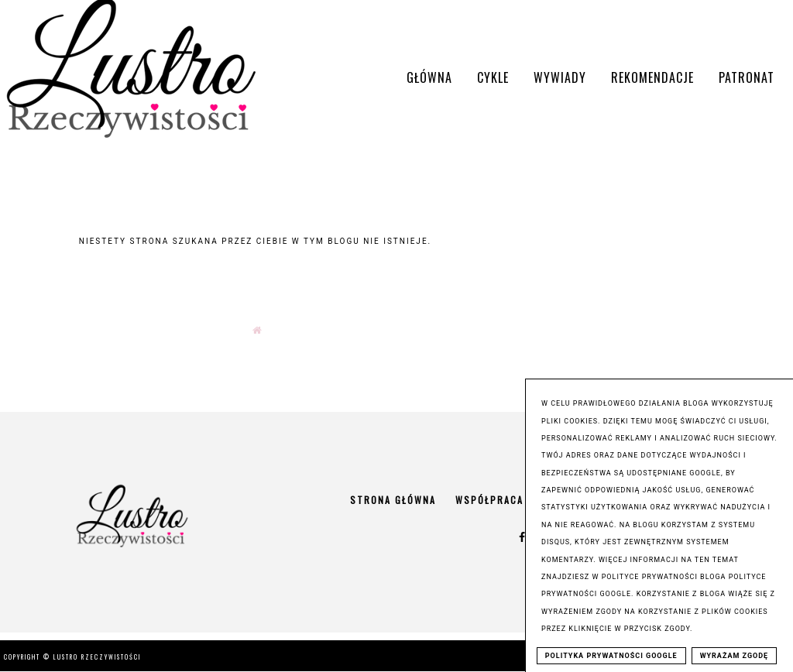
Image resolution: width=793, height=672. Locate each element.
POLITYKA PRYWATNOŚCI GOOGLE (611, 656)
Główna (429, 77)
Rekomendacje (652, 77)
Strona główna (393, 500)
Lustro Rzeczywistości (97, 657)
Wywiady (560, 77)
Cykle (493, 77)
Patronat (747, 77)
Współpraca (489, 500)
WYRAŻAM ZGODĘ (735, 656)
